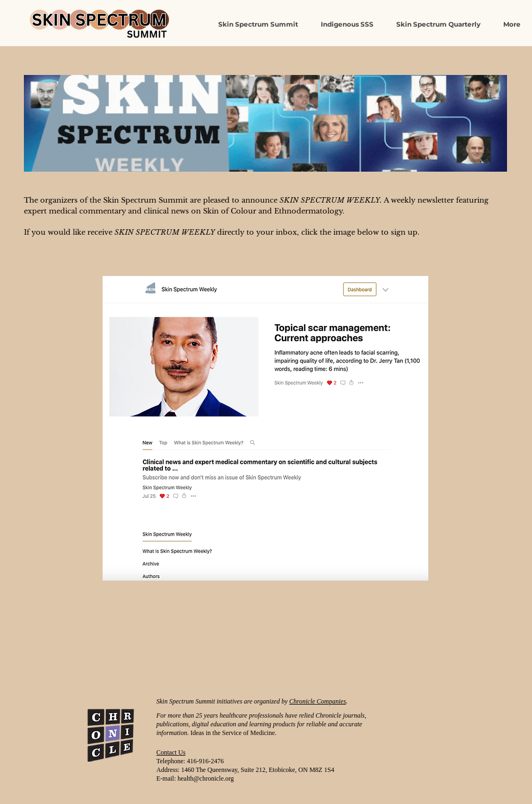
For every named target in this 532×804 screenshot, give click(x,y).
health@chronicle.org (206, 778)
